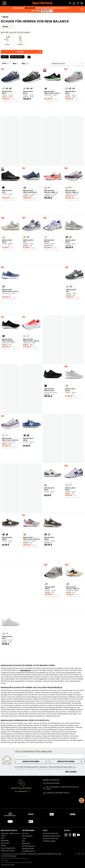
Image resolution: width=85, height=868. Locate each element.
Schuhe (4, 17)
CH (83, 854)
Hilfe (45, 830)
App (23, 841)
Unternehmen (28, 830)
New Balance (25, 670)
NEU (16, 64)
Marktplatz (26, 843)
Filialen (3, 846)
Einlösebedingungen (8, 865)
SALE (25, 64)
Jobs (24, 838)
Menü (4, 4)
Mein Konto (5, 843)
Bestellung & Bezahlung (52, 836)
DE (76, 854)
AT (79, 854)
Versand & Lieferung (50, 838)
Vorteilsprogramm (29, 851)
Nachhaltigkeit (27, 836)
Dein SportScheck (9, 830)
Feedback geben (49, 841)
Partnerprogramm (29, 846)
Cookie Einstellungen (9, 856)
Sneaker (7, 27)
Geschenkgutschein (8, 848)
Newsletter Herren (70, 762)
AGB (59, 854)
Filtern (29, 52)
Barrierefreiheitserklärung (48, 854)
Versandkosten (23, 858)
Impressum (23, 854)
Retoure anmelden (8, 851)
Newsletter (5, 841)
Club (3, 838)
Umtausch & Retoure (51, 833)
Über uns (25, 833)
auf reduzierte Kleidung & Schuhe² (52, 8)
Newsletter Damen (35, 762)
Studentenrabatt (28, 849)
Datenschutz (33, 854)
